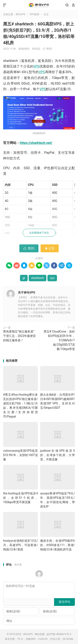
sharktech (38, 278)
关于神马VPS (27, 293)
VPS (36, 66)
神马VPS (39, 5)
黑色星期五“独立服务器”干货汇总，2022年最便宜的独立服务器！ (19, 336)
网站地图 (40, 634)
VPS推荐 (34, 14)
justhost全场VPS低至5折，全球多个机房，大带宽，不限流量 (58, 455)
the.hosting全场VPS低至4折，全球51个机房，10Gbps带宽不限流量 (20, 498)
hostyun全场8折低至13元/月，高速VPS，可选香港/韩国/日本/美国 (20, 545)
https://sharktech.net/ (36, 143)
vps (52, 278)
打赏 (50, 248)
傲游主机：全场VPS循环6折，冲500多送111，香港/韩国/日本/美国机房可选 (58, 545)
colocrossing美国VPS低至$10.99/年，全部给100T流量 (20, 455)
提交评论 (64, 602)
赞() (47, 49)
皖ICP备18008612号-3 (59, 634)
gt (24, 278)
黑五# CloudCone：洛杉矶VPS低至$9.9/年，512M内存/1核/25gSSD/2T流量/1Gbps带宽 (59, 340)
